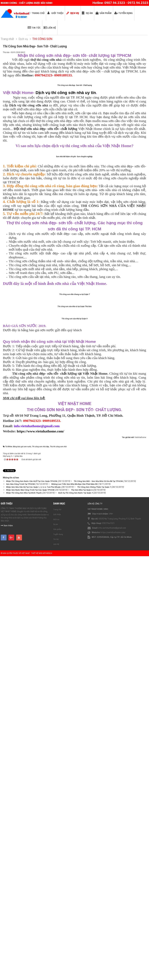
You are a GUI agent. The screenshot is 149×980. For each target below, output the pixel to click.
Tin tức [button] (36, 28)
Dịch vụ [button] (75, 13)
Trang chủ (57, 934)
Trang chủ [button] (38, 13)
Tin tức (56, 964)
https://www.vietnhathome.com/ (40, 856)
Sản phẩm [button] (105, 13)
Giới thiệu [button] (57, 13)
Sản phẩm (57, 954)
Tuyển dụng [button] (126, 13)
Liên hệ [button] (52, 28)
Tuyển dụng (58, 959)
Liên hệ (56, 969)
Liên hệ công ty (95, 928)
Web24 (49, 978)
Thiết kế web (37, 978)
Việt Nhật (26, 978)
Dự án (56, 949)
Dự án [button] (89, 13)
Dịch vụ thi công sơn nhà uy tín (66, 157)
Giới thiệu (57, 939)
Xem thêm (7, 950)
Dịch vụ (56, 944)
